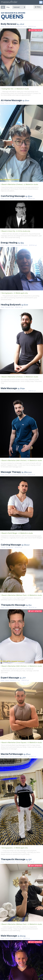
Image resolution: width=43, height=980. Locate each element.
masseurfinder (9, 2)
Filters (38, 7)
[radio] (3, 7)
